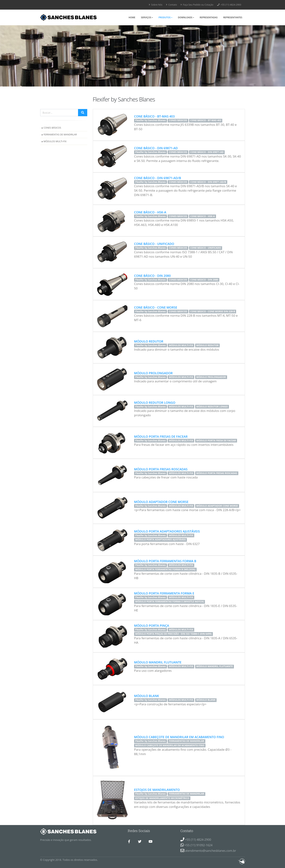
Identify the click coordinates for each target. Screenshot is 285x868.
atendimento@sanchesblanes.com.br (211, 851)
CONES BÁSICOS (52, 128)
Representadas (209, 17)
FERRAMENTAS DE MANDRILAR (60, 135)
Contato (171, 5)
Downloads (185, 17)
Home (132, 17)
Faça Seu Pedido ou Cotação (197, 5)
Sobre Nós (156, 5)
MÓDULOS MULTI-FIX (55, 141)
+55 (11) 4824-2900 (229, 5)
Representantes (233, 17)
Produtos (165, 17)
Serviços (146, 17)
